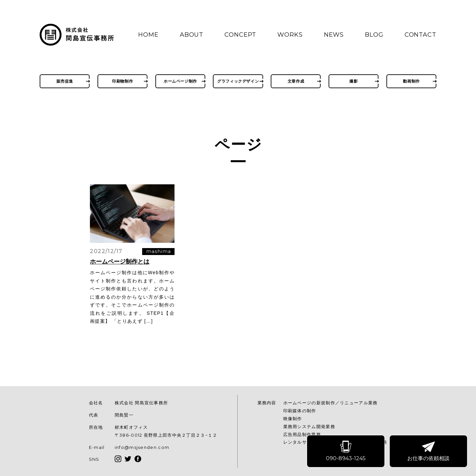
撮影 (354, 81)
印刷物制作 (122, 81)
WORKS (290, 35)
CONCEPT (240, 35)
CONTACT (420, 35)
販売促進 (65, 81)
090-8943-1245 (346, 451)
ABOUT (192, 35)
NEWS (334, 35)
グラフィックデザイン (238, 81)
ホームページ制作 (180, 81)
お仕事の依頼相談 (428, 451)
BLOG (374, 35)
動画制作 (411, 81)
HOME (148, 35)
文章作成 (296, 81)
